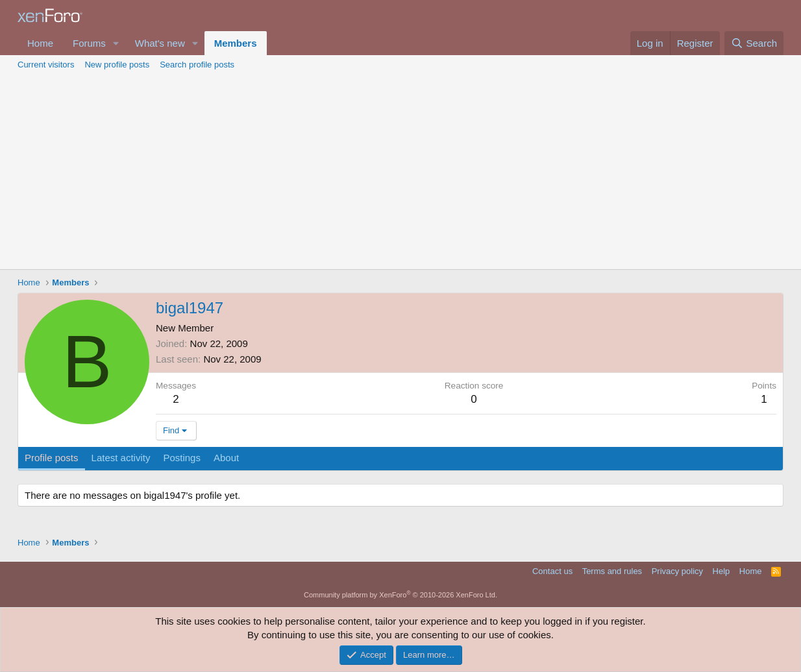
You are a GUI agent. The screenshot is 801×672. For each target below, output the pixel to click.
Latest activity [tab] (121, 458)
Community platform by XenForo (400, 595)
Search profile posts (197, 65)
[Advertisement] (400, 172)
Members (236, 43)
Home (40, 43)
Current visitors (46, 65)
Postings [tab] (182, 458)
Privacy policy (677, 571)
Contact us (552, 571)
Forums (89, 43)
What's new (160, 43)
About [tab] (226, 458)
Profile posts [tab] (52, 458)
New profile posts (117, 65)
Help (721, 571)
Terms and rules (612, 571)
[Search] (754, 43)
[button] (116, 43)
